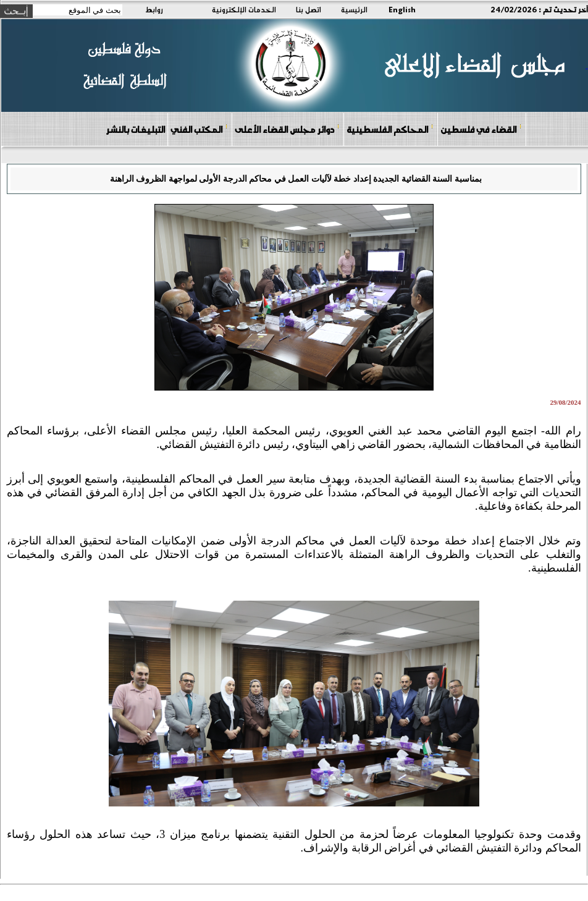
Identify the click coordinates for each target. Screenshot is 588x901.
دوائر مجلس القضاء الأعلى (287, 129)
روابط (154, 9)
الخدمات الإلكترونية (244, 9)
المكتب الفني (199, 129)
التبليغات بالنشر (135, 129)
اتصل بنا (309, 9)
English (402, 9)
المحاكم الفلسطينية (390, 129)
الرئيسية (354, 9)
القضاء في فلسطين (481, 129)
